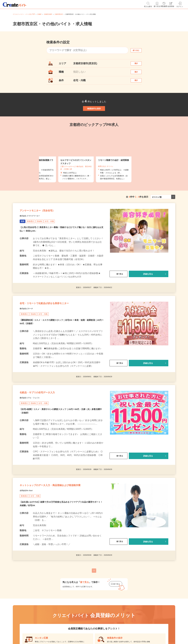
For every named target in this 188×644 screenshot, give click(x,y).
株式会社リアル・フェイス (35, 427)
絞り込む (139, 50)
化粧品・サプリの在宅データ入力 (47, 420)
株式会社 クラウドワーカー (35, 234)
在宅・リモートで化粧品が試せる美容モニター (58, 325)
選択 (139, 65)
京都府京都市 (48, 14)
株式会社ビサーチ (30, 332)
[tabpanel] (94, 170)
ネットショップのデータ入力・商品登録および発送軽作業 (60, 521)
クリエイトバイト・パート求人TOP (24, 14)
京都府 (39, 14)
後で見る (118, 292)
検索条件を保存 (94, 119)
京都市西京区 (59, 14)
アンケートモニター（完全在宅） (47, 227)
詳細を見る (148, 292)
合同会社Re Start (29, 530)
